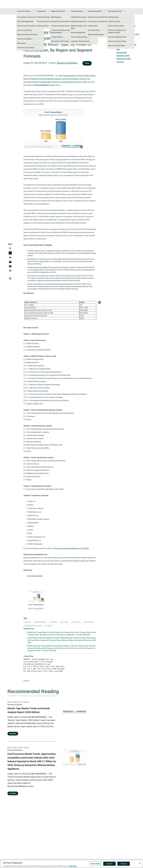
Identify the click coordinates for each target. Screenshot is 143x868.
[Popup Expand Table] (100, 302)
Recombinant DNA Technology (33, 626)
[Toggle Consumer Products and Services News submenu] (34, 11)
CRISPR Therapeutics (40, 622)
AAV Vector (28, 622)
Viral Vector (48, 626)
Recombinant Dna (89, 622)
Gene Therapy (64, 622)
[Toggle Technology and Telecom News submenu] (125, 11)
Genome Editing (76, 622)
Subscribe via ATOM (124, 59)
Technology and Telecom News (115, 11)
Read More (13, 734)
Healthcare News (77, 11)
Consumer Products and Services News (24, 11)
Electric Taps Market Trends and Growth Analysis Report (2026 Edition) (29, 710)
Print (118, 50)
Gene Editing (53, 622)
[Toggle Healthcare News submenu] (85, 11)
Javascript (120, 62)
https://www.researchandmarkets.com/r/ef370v (72, 548)
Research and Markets (67, 63)
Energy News (41, 11)
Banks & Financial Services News (58, 11)
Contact (26, 681)
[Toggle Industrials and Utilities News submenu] (105, 11)
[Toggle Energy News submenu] (48, 11)
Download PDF (122, 53)
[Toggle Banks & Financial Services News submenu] (68, 11)
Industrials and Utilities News (95, 11)
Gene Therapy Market (35, 576)
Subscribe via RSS (123, 56)
